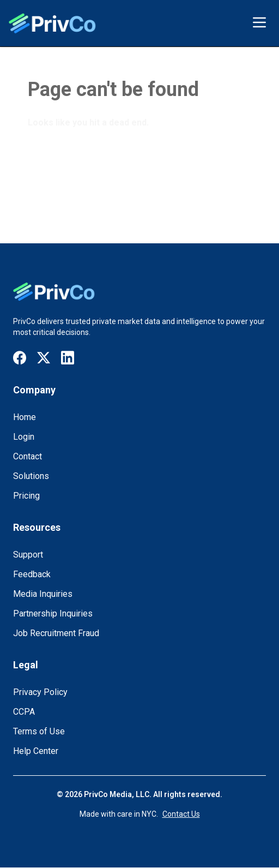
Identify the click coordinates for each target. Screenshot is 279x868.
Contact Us (181, 814)
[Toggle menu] (259, 22)
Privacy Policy (40, 692)
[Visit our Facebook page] (20, 358)
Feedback (32, 574)
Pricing (26, 496)
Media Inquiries (43, 594)
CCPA (24, 712)
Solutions (31, 476)
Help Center (36, 751)
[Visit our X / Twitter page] (44, 358)
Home (25, 417)
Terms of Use (39, 731)
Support (28, 555)
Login (24, 437)
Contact (28, 456)
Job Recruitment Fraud (56, 633)
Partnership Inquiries (53, 613)
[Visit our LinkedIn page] (68, 358)
